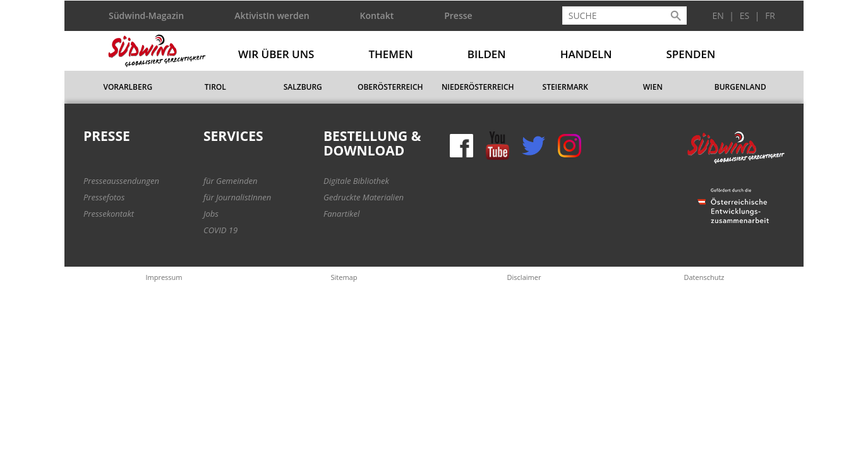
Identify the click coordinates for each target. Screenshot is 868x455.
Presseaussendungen (121, 181)
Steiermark (565, 87)
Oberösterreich (390, 87)
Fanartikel (341, 214)
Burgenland (740, 87)
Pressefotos (104, 197)
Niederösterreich (478, 87)
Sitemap (344, 277)
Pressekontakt (109, 214)
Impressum (164, 277)
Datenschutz (704, 277)
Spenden (691, 54)
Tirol (215, 87)
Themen (390, 54)
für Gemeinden (230, 181)
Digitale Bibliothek (356, 181)
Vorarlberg (128, 87)
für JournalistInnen (237, 197)
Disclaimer (524, 277)
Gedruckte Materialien (364, 197)
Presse (458, 15)
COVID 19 (220, 230)
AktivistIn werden (272, 15)
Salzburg (303, 87)
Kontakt (377, 15)
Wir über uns (276, 54)
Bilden (487, 54)
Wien (653, 87)
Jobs (211, 214)
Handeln (586, 54)
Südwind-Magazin (146, 15)
